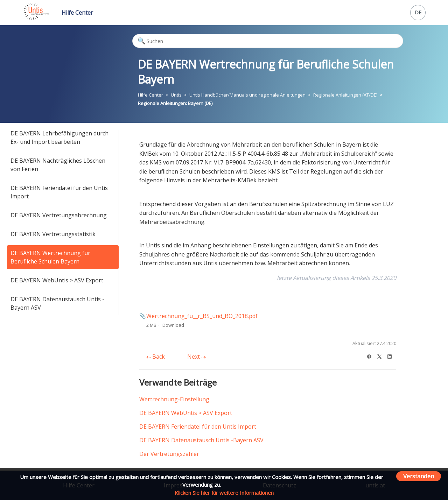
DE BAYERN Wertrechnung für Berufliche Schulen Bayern (50, 257)
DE (418, 12)
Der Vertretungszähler (169, 454)
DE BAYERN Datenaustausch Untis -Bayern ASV (57, 303)
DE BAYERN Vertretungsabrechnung (59, 215)
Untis (176, 95)
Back (156, 357)
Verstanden (419, 476)
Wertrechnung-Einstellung (174, 399)
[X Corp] (382, 356)
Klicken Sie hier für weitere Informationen (224, 493)
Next (197, 357)
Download (173, 325)
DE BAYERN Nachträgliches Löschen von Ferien (58, 165)
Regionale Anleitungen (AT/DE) (345, 95)
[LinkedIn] (392, 356)
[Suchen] (268, 41)
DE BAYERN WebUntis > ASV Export (57, 280)
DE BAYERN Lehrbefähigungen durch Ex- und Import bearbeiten (59, 138)
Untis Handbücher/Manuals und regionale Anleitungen (247, 95)
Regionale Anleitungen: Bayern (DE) (175, 103)
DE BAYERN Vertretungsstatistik (53, 234)
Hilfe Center (77, 13)
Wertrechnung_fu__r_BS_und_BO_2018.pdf (202, 316)
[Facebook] (372, 356)
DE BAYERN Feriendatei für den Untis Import (59, 192)
